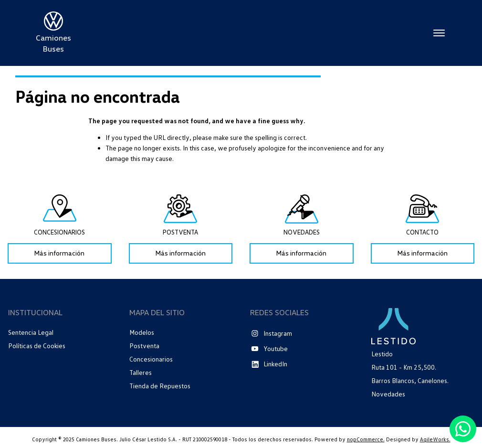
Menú (439, 33)
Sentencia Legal (31, 332)
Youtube (276, 348)
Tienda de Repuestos (160, 386)
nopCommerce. (366, 439)
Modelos (142, 332)
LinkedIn (275, 364)
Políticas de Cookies (37, 346)
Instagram (278, 333)
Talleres (141, 372)
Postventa (144, 346)
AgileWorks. (435, 439)
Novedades (388, 394)
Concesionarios (151, 359)
